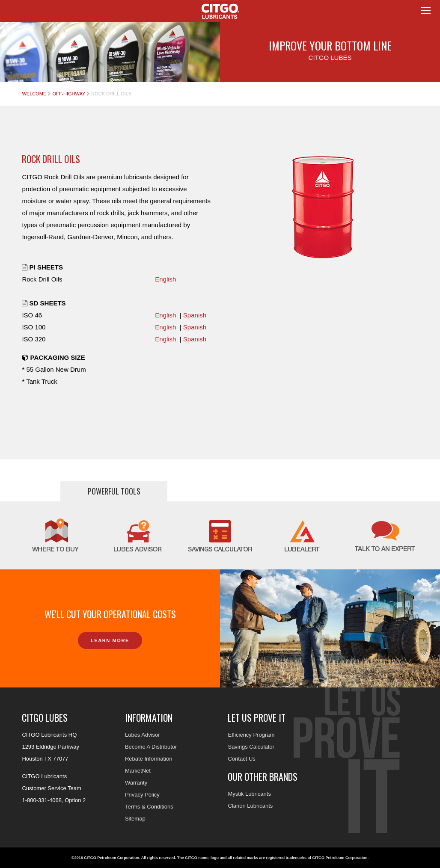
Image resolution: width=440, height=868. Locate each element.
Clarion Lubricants (250, 806)
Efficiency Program (251, 735)
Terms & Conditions (149, 807)
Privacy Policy (142, 795)
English (165, 279)
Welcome (34, 94)
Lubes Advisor (143, 735)
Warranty (136, 783)
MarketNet (138, 771)
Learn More (110, 640)
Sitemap (135, 819)
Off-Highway (69, 94)
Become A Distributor (151, 747)
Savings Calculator (251, 747)
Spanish (195, 315)
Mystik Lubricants (249, 794)
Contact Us (241, 759)
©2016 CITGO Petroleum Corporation (105, 858)
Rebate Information (149, 759)
